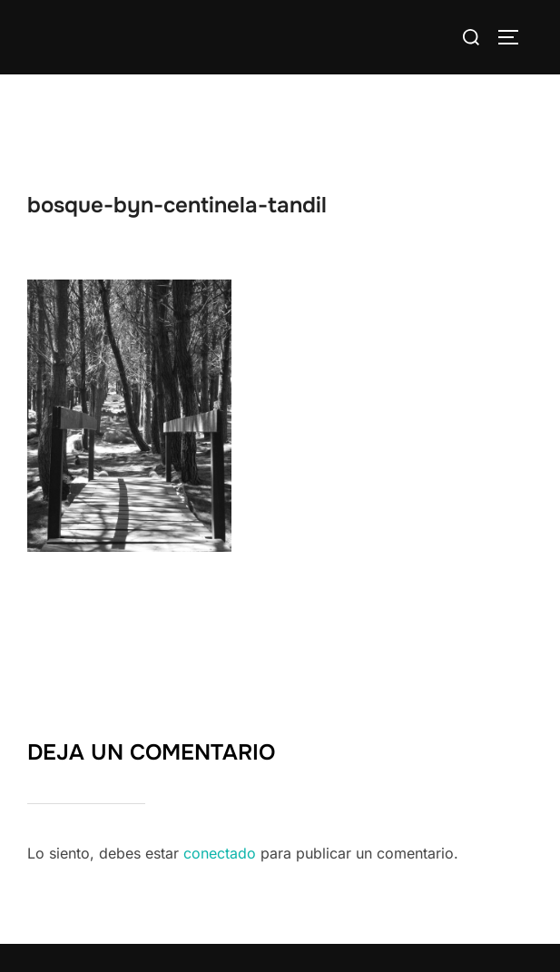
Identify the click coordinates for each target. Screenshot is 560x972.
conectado (220, 853)
